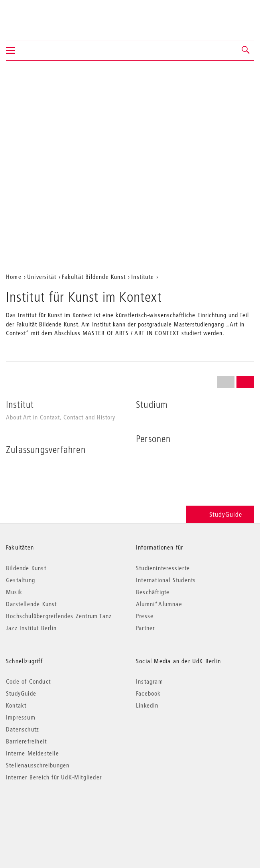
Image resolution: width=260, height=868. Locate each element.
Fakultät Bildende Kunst (94, 277)
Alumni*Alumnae (159, 604)
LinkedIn (147, 705)
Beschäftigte (153, 592)
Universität (42, 277)
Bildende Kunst (26, 568)
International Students (166, 580)
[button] (246, 50)
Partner (145, 628)
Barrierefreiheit (26, 741)
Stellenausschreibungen (38, 765)
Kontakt (16, 705)
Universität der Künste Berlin (37, 15)
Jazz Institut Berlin (31, 628)
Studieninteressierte (163, 568)
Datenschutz (23, 729)
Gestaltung (21, 580)
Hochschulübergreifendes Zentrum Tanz (59, 616)
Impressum (21, 717)
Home (14, 277)
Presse (145, 616)
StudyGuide (220, 514)
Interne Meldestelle (32, 753)
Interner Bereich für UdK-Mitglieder (54, 777)
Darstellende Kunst (32, 604)
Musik (14, 592)
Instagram (150, 681)
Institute (143, 277)
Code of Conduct (28, 681)
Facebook (149, 693)
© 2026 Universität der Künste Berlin (48, 811)
